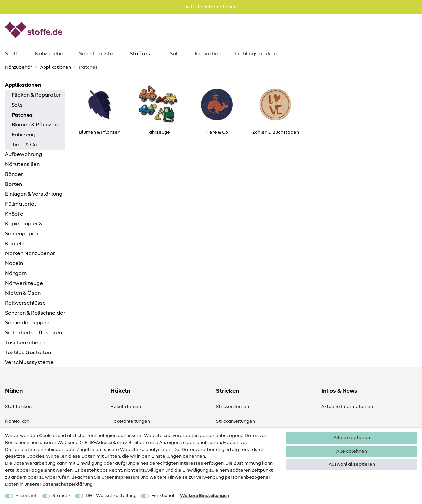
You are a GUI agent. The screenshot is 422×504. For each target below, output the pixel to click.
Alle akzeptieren (352, 438)
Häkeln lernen (126, 407)
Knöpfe (14, 214)
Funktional (163, 496)
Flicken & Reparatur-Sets (37, 100)
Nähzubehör (50, 54)
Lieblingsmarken (256, 54)
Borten (14, 184)
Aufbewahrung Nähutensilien (23, 159)
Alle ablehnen (352, 451)
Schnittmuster (97, 54)
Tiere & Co (24, 145)
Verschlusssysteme (29, 362)
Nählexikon (17, 421)
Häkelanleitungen (130, 421)
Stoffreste (143, 54)
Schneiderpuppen (27, 323)
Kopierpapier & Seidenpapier (24, 229)
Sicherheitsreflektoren (33, 333)
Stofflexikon (18, 407)
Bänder (14, 174)
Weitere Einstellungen (205, 496)
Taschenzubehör (26, 343)
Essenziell (27, 496)
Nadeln (14, 263)
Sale (175, 54)
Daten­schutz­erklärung (67, 484)
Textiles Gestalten (28, 353)
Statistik (61, 496)
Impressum (127, 477)
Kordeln (15, 244)
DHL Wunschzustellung (111, 496)
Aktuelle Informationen (347, 407)
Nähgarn (16, 273)
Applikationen (55, 67)
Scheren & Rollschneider (35, 313)
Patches (22, 115)
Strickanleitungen (235, 421)
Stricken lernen (232, 407)
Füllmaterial (20, 204)
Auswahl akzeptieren (352, 464)
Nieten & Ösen (23, 293)
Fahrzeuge (25, 135)
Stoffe (13, 54)
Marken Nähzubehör (30, 253)
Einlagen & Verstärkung (34, 194)
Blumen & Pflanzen (35, 125)
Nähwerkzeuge (24, 283)
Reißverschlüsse (25, 303)
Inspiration (208, 54)
